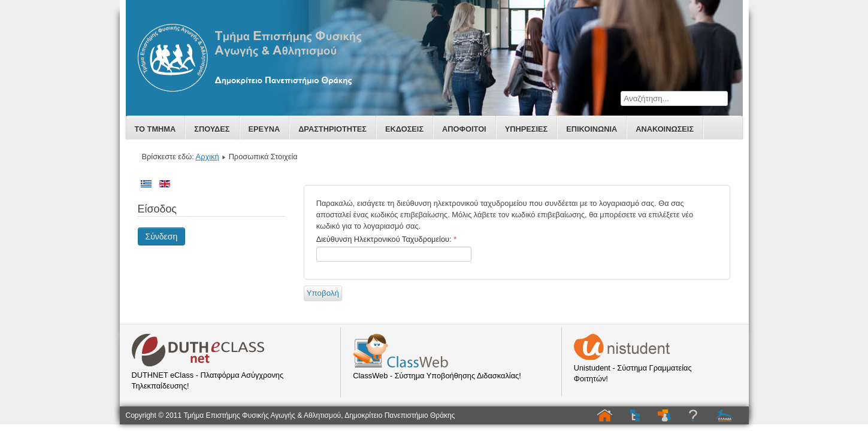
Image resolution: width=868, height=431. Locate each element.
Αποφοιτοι (464, 129)
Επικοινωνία (592, 129)
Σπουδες (212, 129)
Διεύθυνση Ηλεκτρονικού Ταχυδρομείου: (386, 239)
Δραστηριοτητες (332, 129)
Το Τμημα (155, 129)
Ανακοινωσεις (665, 129)
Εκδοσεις (404, 129)
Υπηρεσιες (527, 129)
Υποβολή (323, 293)
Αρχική (208, 157)
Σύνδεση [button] (162, 236)
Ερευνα (264, 129)
